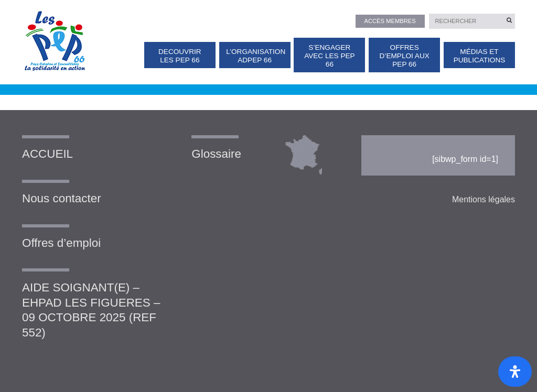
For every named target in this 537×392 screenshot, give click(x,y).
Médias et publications (480, 56)
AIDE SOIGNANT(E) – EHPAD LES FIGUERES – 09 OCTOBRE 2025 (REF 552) (91, 310)
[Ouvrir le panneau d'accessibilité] (515, 372)
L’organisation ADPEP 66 (256, 56)
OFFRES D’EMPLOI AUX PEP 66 (405, 56)
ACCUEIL (47, 154)
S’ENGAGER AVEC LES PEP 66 (329, 56)
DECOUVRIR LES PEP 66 (180, 56)
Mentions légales (484, 199)
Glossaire (216, 154)
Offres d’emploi (61, 243)
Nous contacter (62, 198)
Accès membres (390, 21)
